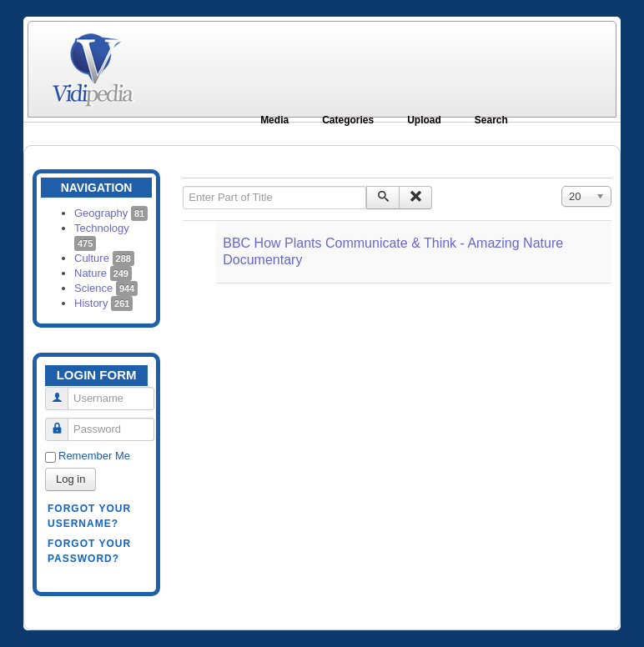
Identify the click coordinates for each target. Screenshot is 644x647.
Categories (348, 120)
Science (106, 288)
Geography (111, 213)
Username (63, 391)
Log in (70, 479)
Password (63, 422)
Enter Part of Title (183, 186)
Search (491, 120)
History (103, 303)
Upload (424, 120)
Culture (104, 258)
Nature (103, 273)
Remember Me (94, 456)
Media (274, 120)
